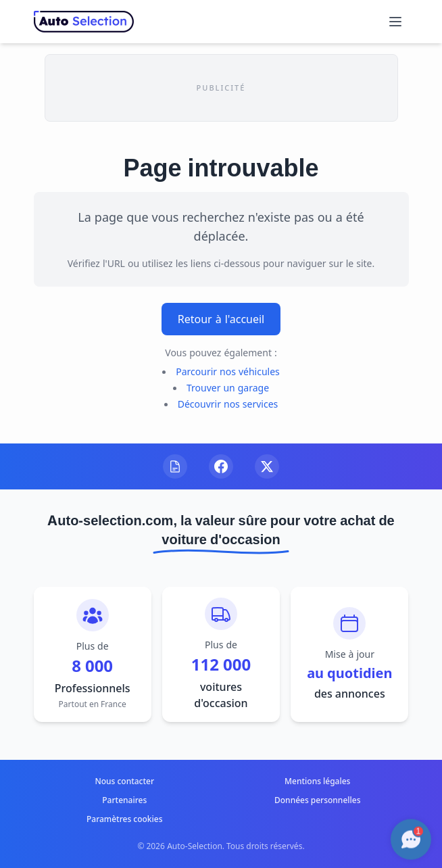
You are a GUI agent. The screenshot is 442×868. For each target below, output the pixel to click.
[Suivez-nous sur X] (267, 466)
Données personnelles (317, 800)
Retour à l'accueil (221, 319)
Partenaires (124, 800)
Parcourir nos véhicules (228, 371)
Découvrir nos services (228, 404)
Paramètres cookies (125, 819)
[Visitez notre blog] (175, 466)
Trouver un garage (228, 388)
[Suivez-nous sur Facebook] (221, 466)
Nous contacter (124, 781)
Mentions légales (317, 781)
